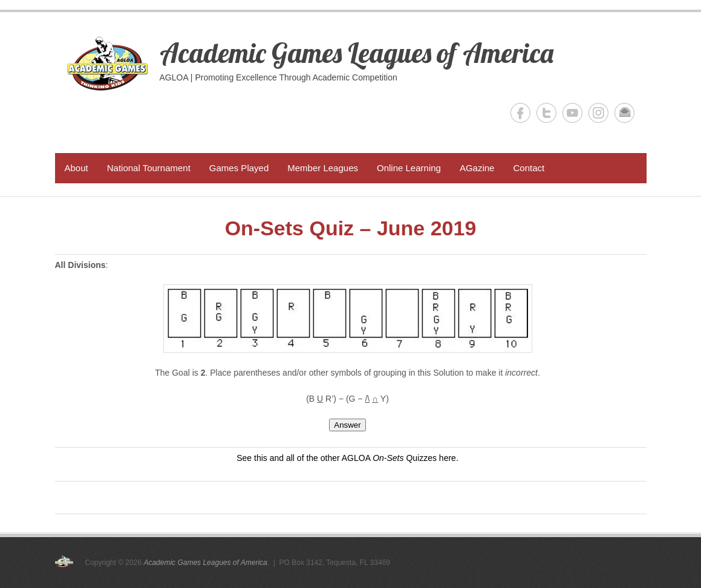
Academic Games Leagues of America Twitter (546, 113)
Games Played (239, 168)
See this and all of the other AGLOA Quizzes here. (347, 458)
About (77, 168)
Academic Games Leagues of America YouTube (572, 113)
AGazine (477, 168)
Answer (347, 425)
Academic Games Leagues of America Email (624, 113)
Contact (529, 168)
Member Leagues (323, 168)
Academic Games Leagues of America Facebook (520, 113)
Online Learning (409, 168)
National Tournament (149, 168)
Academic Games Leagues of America (357, 53)
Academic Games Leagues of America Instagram (598, 113)
